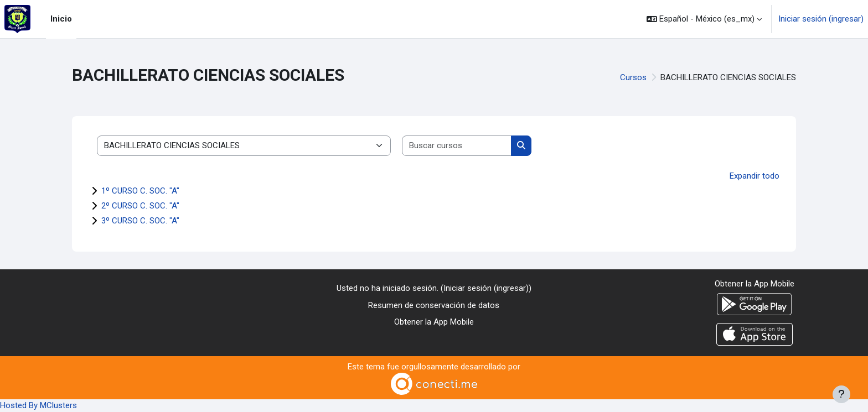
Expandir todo (755, 176)
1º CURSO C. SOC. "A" (140, 191)
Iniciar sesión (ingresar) (821, 19)
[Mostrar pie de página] (841, 394)
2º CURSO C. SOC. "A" (140, 206)
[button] (704, 19)
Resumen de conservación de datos (434, 305)
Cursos (633, 77)
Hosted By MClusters (38, 405)
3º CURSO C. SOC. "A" (140, 221)
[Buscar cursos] (457, 146)
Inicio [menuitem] (61, 19)
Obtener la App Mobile (434, 322)
